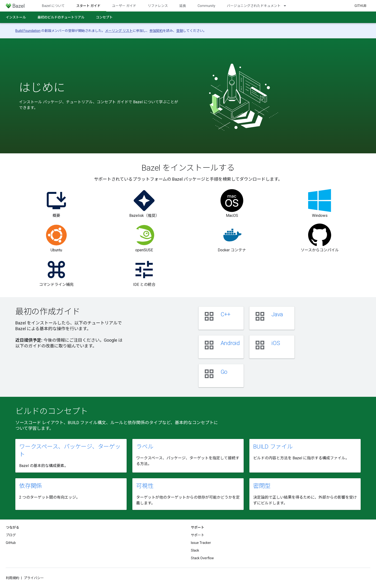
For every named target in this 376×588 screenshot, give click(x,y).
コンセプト (104, 17)
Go (224, 372)
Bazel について (53, 6)
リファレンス (158, 6)
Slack (195, 550)
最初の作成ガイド (48, 311)
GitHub (360, 6)
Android (230, 343)
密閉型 (262, 486)
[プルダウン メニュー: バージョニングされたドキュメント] (287, 6)
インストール (16, 17)
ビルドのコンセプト (52, 411)
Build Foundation (28, 31)
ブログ (11, 535)
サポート (198, 535)
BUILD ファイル (273, 447)
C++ (226, 314)
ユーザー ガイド (124, 6)
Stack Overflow (202, 558)
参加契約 (156, 31)
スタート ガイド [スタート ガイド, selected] (88, 6)
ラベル (145, 447)
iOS (276, 343)
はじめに (42, 88)
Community (206, 6)
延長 (183, 6)
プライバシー (34, 578)
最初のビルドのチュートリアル (61, 17)
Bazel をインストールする (188, 168)
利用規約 (12, 578)
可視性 (145, 486)
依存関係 (31, 486)
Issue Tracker (201, 543)
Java (277, 314)
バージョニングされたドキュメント (254, 6)
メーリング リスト (119, 31)
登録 (180, 31)
